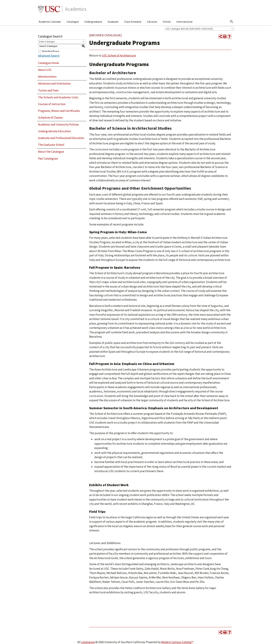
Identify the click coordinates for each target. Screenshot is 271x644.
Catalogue (73, 22)
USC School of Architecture (119, 55)
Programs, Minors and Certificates (59, 111)
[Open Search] (232, 22)
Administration (47, 77)
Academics (76, 9)
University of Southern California (49, 9)
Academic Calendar (50, 22)
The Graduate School (51, 145)
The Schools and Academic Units (58, 97)
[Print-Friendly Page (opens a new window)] (225, 36)
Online (167, 22)
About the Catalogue (51, 152)
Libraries (152, 22)
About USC (45, 70)
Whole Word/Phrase (50, 51)
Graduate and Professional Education (61, 138)
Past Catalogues (48, 159)
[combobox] (199, 29)
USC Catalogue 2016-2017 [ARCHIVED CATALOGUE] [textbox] (189, 29)
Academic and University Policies (58, 124)
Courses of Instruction (52, 104)
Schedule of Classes (50, 118)
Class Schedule (133, 22)
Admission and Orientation (54, 84)
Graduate (113, 22)
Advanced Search (49, 56)
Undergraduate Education (54, 131)
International (184, 22)
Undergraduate (93, 22)
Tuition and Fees (48, 90)
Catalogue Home (48, 63)
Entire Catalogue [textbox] (47, 42)
